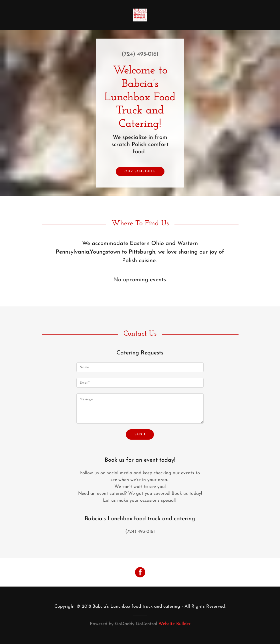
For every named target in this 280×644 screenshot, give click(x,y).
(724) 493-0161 (140, 54)
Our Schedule (140, 172)
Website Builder (174, 624)
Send (140, 434)
